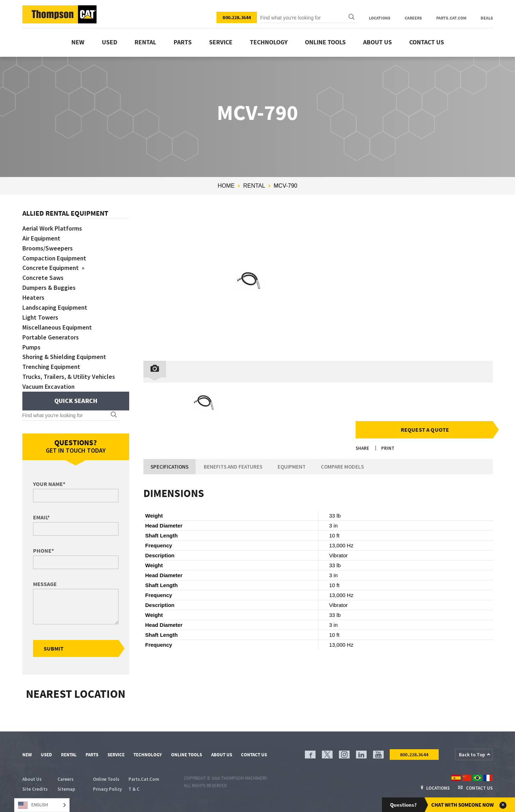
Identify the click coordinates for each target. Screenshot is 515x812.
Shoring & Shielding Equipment (65, 357)
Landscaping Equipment (55, 307)
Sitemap (66, 789)
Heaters (34, 297)
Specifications (169, 467)
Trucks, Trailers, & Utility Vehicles (69, 377)
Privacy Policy (107, 789)
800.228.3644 (237, 17)
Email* (41, 517)
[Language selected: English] (42, 805)
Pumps (31, 347)
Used (109, 42)
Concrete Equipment (52, 268)
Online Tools (325, 42)
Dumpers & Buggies (49, 288)
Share (362, 448)
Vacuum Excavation (49, 386)
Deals (487, 18)
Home (226, 186)
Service (221, 42)
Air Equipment (42, 238)
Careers (413, 18)
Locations (380, 18)
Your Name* (49, 484)
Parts (183, 42)
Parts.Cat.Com (451, 18)
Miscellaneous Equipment (57, 327)
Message (45, 584)
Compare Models (342, 467)
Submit (54, 648)
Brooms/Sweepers (48, 248)
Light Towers (40, 317)
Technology (269, 42)
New (78, 42)
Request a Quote (425, 430)
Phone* (43, 551)
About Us (377, 42)
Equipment (292, 467)
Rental (145, 42)
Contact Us (427, 42)
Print (388, 448)
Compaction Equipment (55, 258)
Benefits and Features (233, 467)
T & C (134, 789)
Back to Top (472, 755)
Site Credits (35, 789)
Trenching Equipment (52, 367)
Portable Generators (51, 337)
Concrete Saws (43, 278)
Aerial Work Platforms (52, 228)
